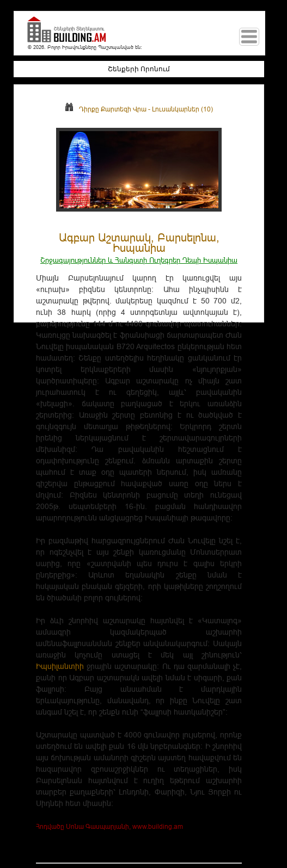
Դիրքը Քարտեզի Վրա (106, 109)
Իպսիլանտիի (60, 666)
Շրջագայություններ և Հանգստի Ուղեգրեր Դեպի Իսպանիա (139, 260)
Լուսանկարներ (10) (182, 109)
